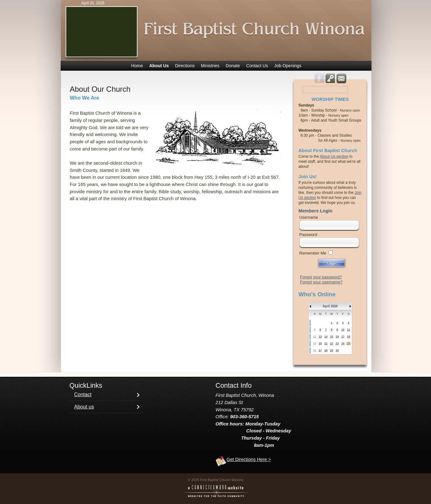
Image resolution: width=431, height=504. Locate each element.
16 (337, 337)
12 (314, 337)
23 (337, 343)
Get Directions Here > (249, 459)
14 (326, 337)
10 (343, 330)
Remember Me (313, 253)
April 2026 (330, 306)
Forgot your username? (321, 282)
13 (320, 337)
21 (326, 343)
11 (348, 330)
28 (326, 350)
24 (343, 343)
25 (348, 343)
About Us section (334, 156)
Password (308, 235)
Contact (83, 394)
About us (84, 407)
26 (314, 350)
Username (309, 217)
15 (331, 337)
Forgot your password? (321, 277)
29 (331, 350)
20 (320, 343)
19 (314, 343)
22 (331, 343)
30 (337, 350)
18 (348, 337)
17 (343, 337)
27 (320, 350)
